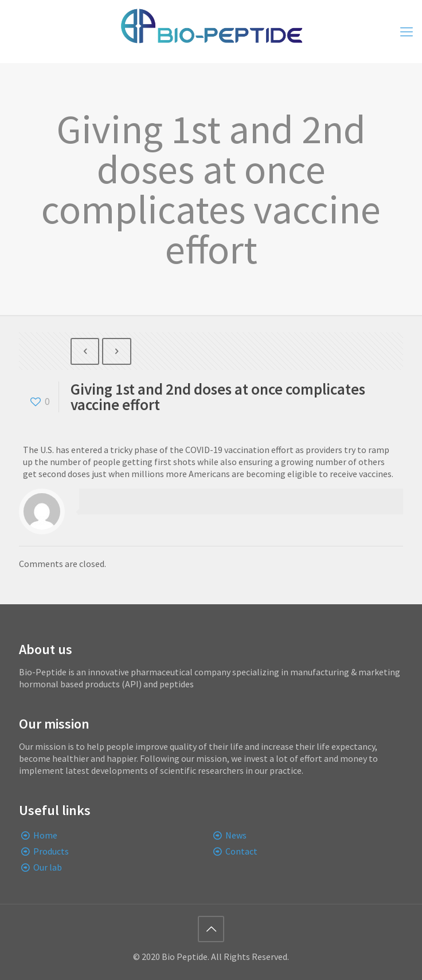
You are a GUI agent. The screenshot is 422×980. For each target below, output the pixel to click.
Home (45, 835)
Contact (241, 851)
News (236, 835)
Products (51, 851)
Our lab (48, 867)
